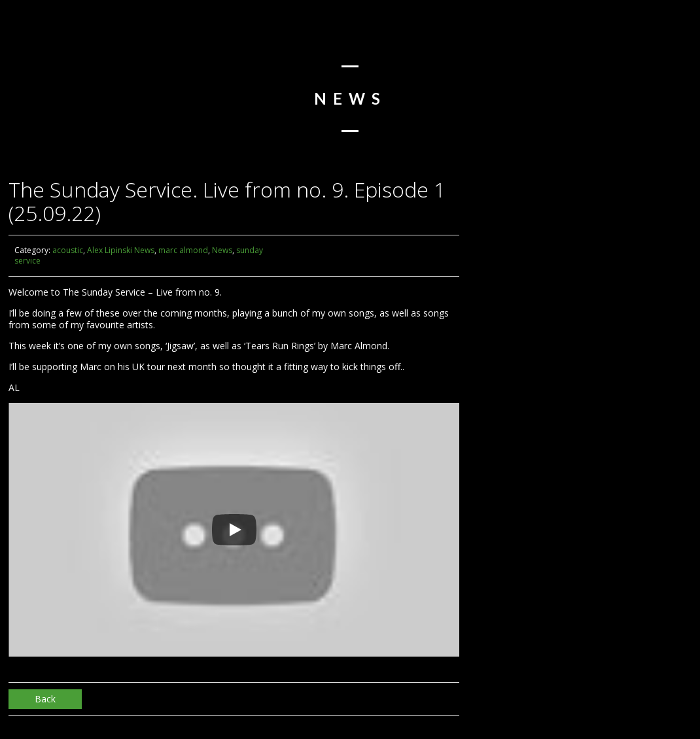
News (222, 250)
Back (45, 699)
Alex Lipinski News (121, 250)
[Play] (234, 530)
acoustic (68, 250)
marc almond (183, 250)
